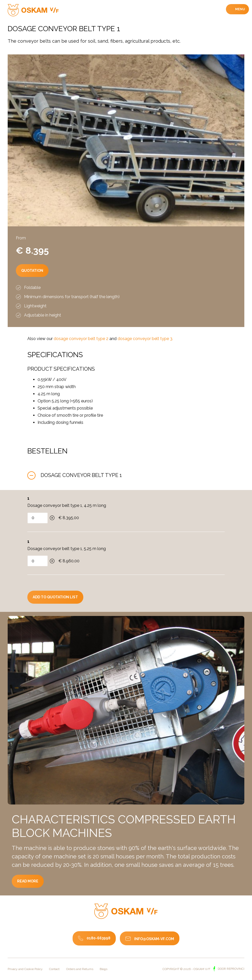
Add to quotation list (55, 597)
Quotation (39, 285)
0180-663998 (99, 938)
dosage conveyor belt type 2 (81, 339)
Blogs (104, 969)
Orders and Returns (80, 969)
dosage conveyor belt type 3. (145, 339)
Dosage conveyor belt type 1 (81, 475)
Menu (240, 9)
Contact (54, 969)
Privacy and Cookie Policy (25, 969)
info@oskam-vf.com (154, 939)
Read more (36, 893)
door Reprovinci (231, 969)
